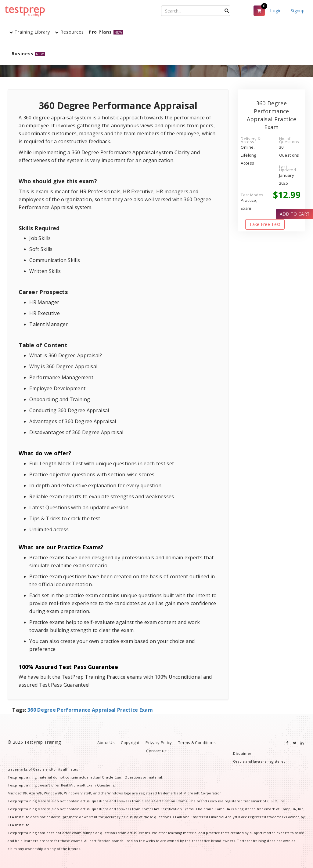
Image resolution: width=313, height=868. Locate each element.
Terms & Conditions (197, 743)
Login (276, 11)
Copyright (130, 743)
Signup (298, 11)
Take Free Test (265, 224)
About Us (106, 743)
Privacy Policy (159, 743)
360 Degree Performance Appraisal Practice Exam (90, 710)
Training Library (30, 32)
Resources (69, 32)
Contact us (156, 751)
